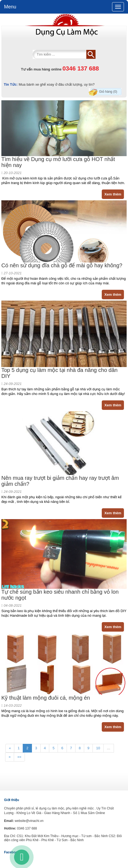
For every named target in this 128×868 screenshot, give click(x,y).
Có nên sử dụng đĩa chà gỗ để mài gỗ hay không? (62, 265)
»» (19, 757)
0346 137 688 (81, 68)
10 (98, 748)
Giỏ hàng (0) (108, 92)
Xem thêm (113, 194)
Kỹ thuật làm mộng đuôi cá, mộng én (46, 698)
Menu (10, 7)
